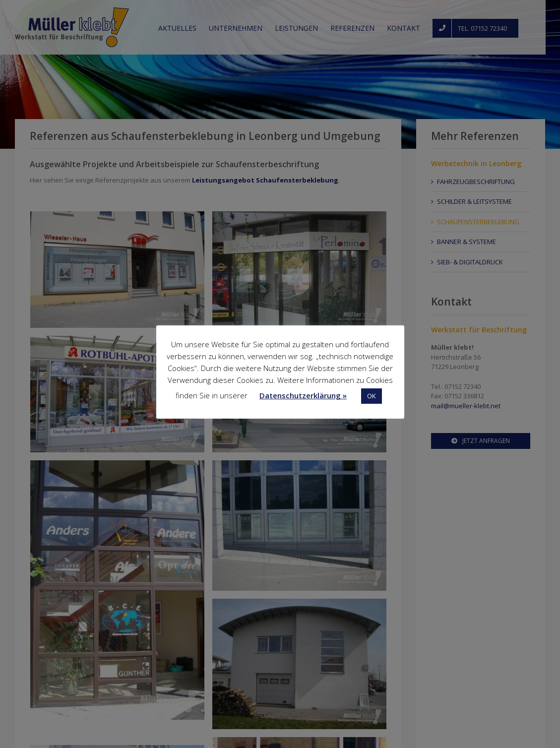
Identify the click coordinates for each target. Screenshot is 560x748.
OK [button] (372, 396)
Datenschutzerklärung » (303, 395)
